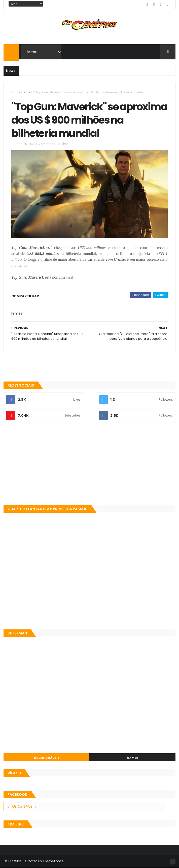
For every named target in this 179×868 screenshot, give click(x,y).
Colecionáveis (47, 758)
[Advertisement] (89, 464)
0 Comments (46, 144)
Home (16, 92)
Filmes (27, 92)
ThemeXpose (53, 861)
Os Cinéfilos (22, 806)
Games (133, 758)
